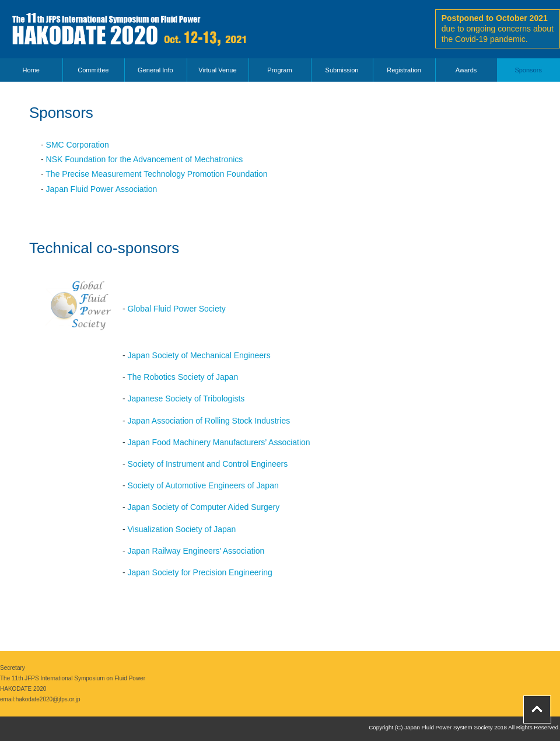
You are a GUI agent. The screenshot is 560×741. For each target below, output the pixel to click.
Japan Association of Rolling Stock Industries (209, 421)
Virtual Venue (217, 70)
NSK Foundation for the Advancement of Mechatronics (145, 159)
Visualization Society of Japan (182, 529)
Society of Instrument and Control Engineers (208, 464)
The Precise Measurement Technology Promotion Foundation (156, 174)
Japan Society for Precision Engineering (200, 572)
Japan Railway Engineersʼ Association (196, 551)
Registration (404, 70)
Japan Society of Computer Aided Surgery (204, 507)
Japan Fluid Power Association (102, 189)
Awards (466, 70)
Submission (342, 70)
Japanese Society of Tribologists (186, 399)
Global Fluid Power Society (177, 309)
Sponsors (528, 70)
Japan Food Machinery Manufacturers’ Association (219, 442)
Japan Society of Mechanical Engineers (199, 355)
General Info (155, 70)
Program (279, 70)
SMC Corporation (78, 145)
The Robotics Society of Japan (183, 377)
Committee (93, 70)
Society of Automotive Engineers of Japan (203, 485)
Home (31, 70)
